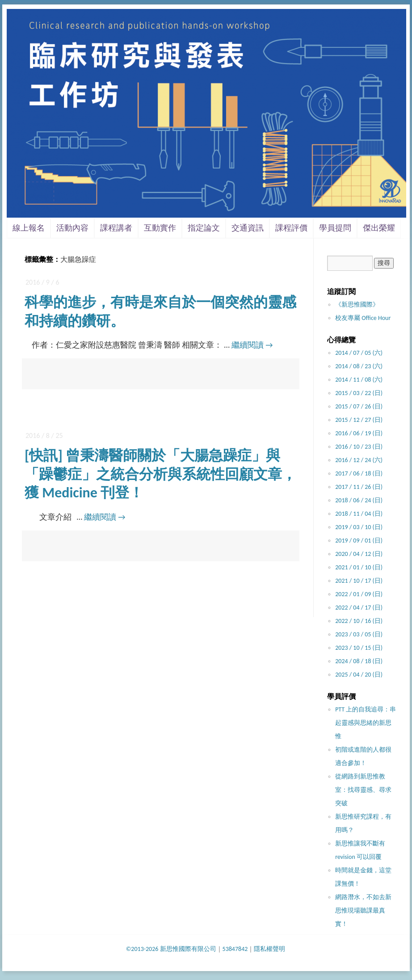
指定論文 (204, 228)
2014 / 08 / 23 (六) (359, 366)
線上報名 (29, 228)
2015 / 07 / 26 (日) (359, 406)
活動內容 (72, 228)
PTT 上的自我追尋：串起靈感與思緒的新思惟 (366, 723)
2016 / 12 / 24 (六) (359, 460)
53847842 (235, 949)
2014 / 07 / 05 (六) (359, 353)
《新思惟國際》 (357, 305)
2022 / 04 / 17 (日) (359, 608)
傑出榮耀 (379, 228)
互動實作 (160, 228)
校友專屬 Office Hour (363, 318)
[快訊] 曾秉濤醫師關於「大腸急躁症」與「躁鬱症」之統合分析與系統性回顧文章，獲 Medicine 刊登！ (160, 474)
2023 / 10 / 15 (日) (359, 648)
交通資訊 (248, 228)
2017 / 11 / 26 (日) (359, 487)
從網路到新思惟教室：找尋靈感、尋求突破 (363, 790)
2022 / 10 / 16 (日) (359, 621)
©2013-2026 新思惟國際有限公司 (171, 949)
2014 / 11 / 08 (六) (359, 380)
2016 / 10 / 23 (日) (359, 447)
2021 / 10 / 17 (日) (359, 581)
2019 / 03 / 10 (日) (359, 527)
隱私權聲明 (269, 949)
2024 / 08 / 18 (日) (359, 661)
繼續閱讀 (252, 345)
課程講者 (116, 228)
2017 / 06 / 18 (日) (359, 473)
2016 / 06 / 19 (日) (359, 433)
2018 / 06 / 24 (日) (359, 500)
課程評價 (291, 228)
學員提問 (335, 228)
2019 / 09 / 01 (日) (359, 540)
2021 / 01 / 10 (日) (359, 567)
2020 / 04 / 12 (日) (359, 554)
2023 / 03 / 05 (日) (359, 634)
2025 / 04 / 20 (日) (359, 675)
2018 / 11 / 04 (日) (359, 514)
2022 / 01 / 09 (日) (359, 594)
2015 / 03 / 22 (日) (359, 393)
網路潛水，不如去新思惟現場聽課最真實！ (363, 911)
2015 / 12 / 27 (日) (359, 420)
